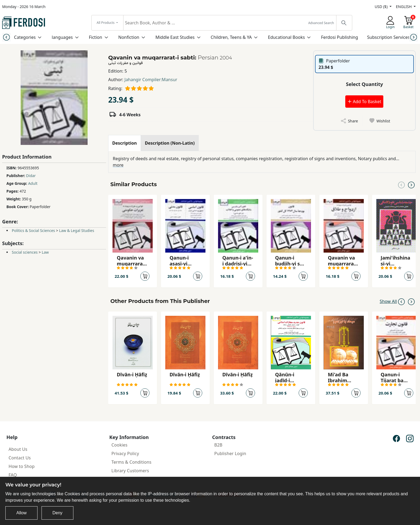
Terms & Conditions (131, 462)
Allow (21, 513)
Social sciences (25, 252)
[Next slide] (414, 37)
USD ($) (382, 7)
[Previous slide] (6, 37)
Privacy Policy (125, 453)
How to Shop (22, 466)
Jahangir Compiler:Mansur (151, 80)
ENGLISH (404, 7)
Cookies (119, 445)
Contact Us (20, 458)
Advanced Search (321, 23)
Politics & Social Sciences (33, 230)
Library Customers (130, 471)
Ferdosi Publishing (339, 37)
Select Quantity (365, 84)
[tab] (125, 143)
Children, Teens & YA (231, 37)
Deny (57, 513)
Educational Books (286, 37)
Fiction (96, 37)
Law (45, 252)
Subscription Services (389, 37)
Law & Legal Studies (77, 230)
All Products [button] (106, 23)
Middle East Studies (175, 37)
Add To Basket (364, 102)
